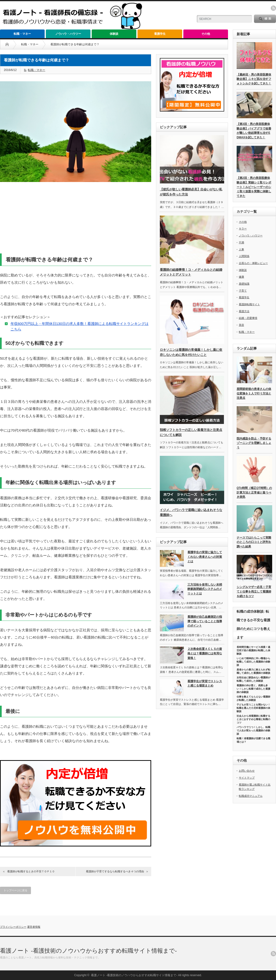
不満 (241, 242)
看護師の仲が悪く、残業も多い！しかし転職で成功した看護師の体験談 (253, 689)
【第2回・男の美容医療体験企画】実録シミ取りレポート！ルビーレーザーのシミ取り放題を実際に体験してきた (254, 187)
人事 (241, 249)
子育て (243, 291)
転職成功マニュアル (251, 796)
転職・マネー (22, 34)
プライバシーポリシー (13, 927)
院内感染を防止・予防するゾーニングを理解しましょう (254, 443)
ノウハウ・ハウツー (68, 34)
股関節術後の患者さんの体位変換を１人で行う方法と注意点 (254, 393)
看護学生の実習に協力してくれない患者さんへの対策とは (205, 557)
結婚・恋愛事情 (248, 318)
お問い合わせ (247, 771)
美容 (241, 325)
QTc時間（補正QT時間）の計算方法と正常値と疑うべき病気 (254, 492)
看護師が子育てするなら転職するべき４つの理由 (115, 871)
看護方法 (244, 311)
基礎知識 (244, 284)
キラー (243, 229)
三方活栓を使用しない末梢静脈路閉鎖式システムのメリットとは (205, 589)
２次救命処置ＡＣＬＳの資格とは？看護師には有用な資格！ (205, 653)
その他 (206, 34)
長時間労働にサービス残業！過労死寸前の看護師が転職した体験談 (253, 650)
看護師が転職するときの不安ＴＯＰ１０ (31, 871)
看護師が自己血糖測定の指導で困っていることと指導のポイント (205, 621)
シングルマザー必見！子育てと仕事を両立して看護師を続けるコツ (254, 591)
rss (273, 8)
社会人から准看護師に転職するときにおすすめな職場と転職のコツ (253, 719)
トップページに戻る (15, 890)
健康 (241, 277)
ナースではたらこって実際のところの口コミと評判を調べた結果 (254, 542)
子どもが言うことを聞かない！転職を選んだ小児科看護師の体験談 (253, 708)
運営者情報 (34, 927)
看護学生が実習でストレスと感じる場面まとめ (205, 684)
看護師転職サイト (249, 304)
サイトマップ (247, 778)
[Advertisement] (76, 220)
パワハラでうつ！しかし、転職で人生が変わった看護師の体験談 (253, 731)
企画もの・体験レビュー (253, 263)
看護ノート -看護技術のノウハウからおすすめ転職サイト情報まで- (88, 951)
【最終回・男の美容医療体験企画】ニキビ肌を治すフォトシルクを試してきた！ (254, 79)
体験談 (114, 34)
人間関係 (244, 256)
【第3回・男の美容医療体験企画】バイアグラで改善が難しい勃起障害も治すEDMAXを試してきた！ (254, 131)
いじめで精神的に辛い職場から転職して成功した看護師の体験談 (253, 662)
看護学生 (160, 34)
